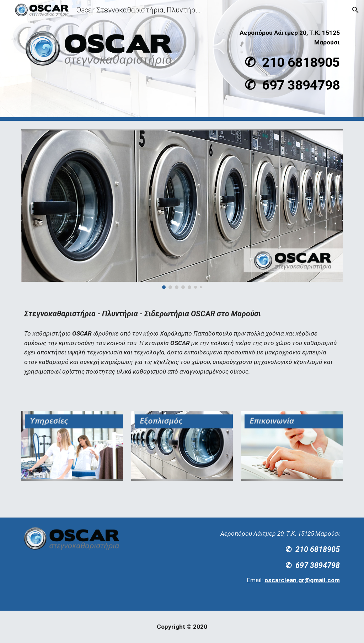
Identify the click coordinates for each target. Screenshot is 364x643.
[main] (278, 60)
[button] (355, 10)
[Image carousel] (182, 209)
